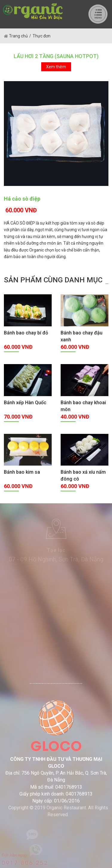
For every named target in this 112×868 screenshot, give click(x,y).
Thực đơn (42, 36)
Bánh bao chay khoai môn (83, 406)
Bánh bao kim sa (22, 472)
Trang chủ (16, 36)
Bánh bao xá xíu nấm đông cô (83, 475)
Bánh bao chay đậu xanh (82, 336)
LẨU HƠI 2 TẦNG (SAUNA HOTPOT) (56, 56)
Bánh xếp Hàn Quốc (25, 403)
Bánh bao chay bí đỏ (26, 333)
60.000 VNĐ (21, 210)
